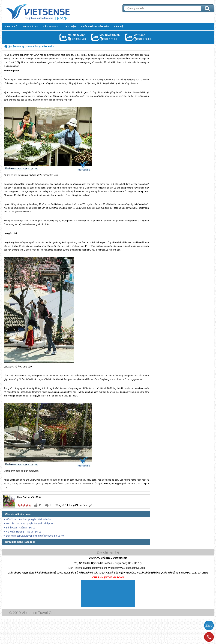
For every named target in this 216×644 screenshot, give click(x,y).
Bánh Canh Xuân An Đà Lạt (21, 528)
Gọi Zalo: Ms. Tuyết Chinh (95, 37)
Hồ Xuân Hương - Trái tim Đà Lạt (24, 532)
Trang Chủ (47, 11)
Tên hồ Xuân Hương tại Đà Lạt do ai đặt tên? (31, 524)
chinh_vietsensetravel (101, 39)
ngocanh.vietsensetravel (69, 39)
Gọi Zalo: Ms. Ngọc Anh (63, 37)
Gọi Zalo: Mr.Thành (129, 37)
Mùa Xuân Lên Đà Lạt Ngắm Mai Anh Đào (29, 519)
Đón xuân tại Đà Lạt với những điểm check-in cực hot (35, 536)
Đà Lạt (114, 83)
